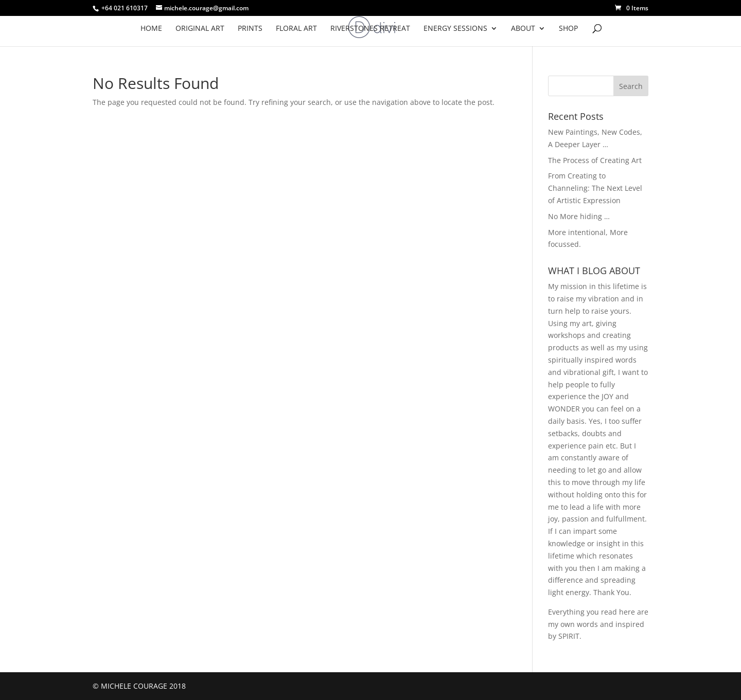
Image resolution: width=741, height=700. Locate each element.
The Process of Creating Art (595, 160)
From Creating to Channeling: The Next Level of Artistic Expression (595, 188)
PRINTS (250, 29)
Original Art (200, 29)
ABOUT (523, 29)
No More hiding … (579, 216)
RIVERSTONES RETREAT (370, 29)
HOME (151, 29)
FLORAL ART (296, 29)
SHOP (568, 29)
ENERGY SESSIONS (455, 29)
